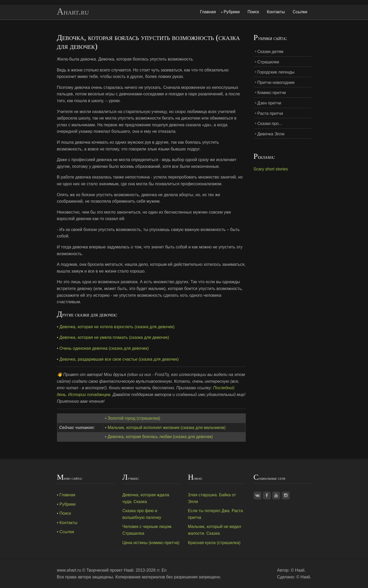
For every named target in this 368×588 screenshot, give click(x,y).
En (164, 570)
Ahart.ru (73, 12)
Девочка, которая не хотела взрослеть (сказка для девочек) (117, 327)
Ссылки (300, 12)
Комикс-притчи (272, 93)
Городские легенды (276, 72)
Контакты (276, 12)
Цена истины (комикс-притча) (151, 543)
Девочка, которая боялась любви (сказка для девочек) (160, 437)
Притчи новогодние (276, 82)
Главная (208, 12)
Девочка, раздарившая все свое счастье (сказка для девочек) (119, 359)
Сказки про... (270, 124)
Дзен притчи (269, 103)
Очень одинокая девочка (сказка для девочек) (104, 348)
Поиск (253, 12)
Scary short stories (271, 169)
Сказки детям (270, 52)
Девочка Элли (271, 134)
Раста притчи (270, 113)
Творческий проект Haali (110, 570)
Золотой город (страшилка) (134, 418)
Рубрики (232, 12)
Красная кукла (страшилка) (214, 543)
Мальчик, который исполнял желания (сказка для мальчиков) (167, 428)
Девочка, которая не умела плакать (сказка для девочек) (114, 337)
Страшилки (268, 62)
